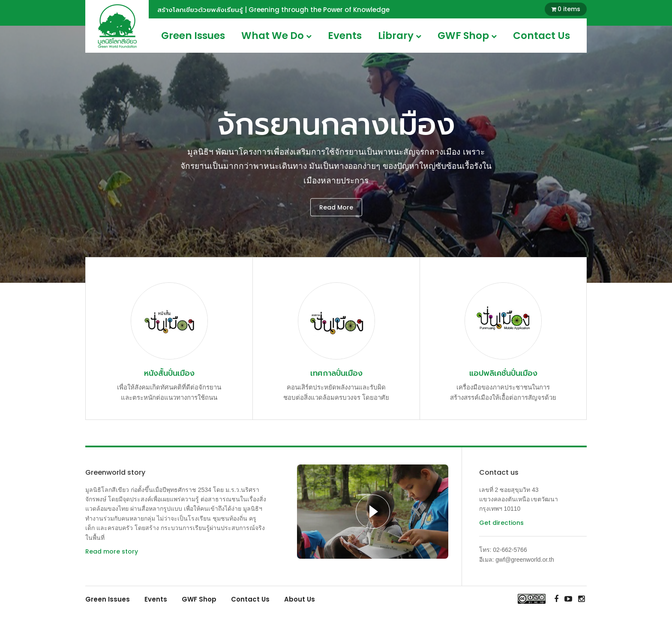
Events (345, 36)
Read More (336, 207)
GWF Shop (467, 36)
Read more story (112, 551)
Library (400, 36)
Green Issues (193, 36)
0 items (569, 9)
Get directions (501, 523)
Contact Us (541, 36)
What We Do (276, 36)
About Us (300, 599)
